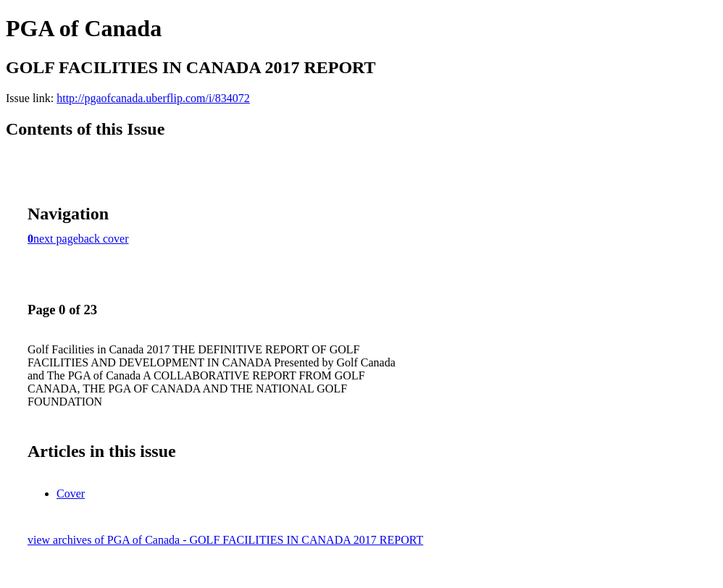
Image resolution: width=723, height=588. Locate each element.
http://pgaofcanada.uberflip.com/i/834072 (153, 98)
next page (56, 239)
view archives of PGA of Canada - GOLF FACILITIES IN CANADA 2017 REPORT (225, 540)
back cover (104, 239)
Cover (71, 493)
